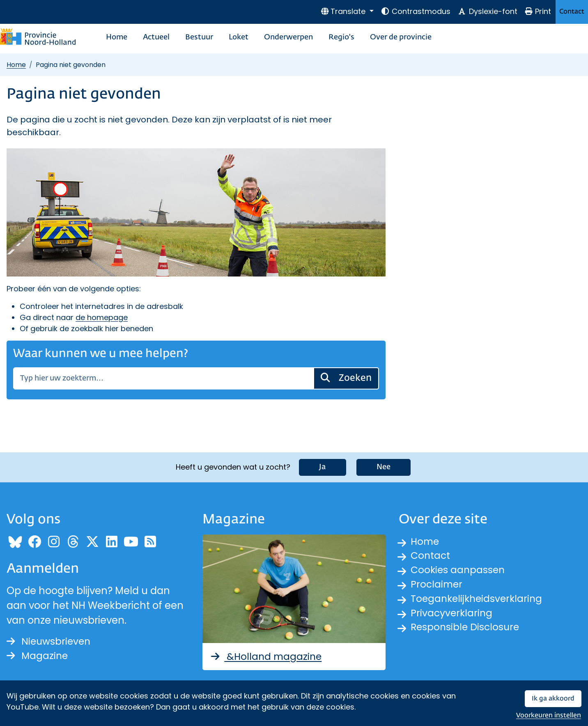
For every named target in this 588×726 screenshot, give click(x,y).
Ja (323, 467)
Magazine (38, 656)
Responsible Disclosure (466, 630)
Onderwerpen (288, 37)
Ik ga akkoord (553, 699)
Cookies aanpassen (459, 570)
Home (117, 37)
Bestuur (199, 37)
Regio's (341, 37)
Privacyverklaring (452, 615)
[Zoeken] (163, 378)
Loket (239, 37)
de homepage (102, 317)
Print (538, 11)
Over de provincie (401, 37)
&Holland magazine (267, 656)
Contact (572, 12)
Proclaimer (437, 585)
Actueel (156, 37)
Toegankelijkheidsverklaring (478, 600)
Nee (384, 467)
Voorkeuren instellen (549, 716)
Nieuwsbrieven (50, 641)
